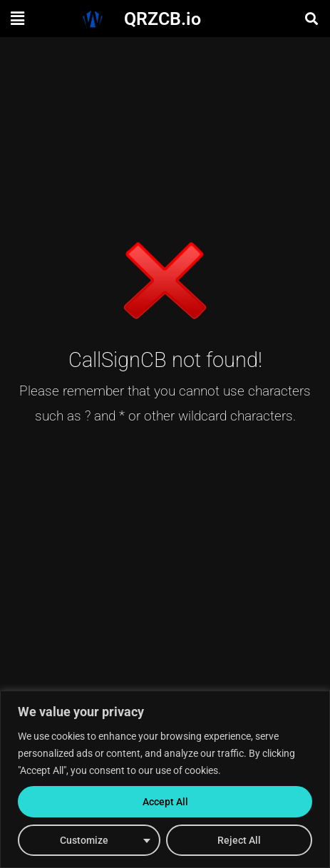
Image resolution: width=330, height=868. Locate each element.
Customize (84, 840)
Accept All (165, 802)
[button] (17, 19)
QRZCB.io (163, 19)
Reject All (239, 840)
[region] (165, 779)
